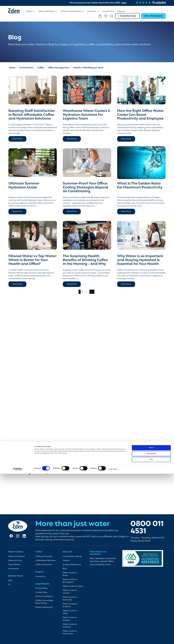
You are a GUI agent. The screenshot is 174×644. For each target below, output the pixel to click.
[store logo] (16, 11)
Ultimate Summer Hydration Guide (24, 184)
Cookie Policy (41, 592)
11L (9, 585)
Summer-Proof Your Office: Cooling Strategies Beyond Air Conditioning (85, 186)
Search (112, 16)
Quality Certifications (72, 565)
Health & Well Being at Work (88, 66)
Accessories (13, 569)
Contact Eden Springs (72, 557)
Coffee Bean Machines (45, 561)
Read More (17, 138)
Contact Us (40, 577)
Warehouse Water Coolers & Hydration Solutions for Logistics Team (87, 113)
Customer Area (128, 16)
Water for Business (17, 557)
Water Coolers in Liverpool (70, 626)
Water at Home (15, 561)
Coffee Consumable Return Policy (44, 602)
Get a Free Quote (153, 16)
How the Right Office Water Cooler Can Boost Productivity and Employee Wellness (140, 115)
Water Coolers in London (70, 592)
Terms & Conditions (44, 596)
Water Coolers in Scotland (70, 605)
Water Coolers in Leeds (73, 586)
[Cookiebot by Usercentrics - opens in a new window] (18, 447)
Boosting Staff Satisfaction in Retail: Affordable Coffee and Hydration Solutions (32, 113)
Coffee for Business (44, 557)
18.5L (10, 581)
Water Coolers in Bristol (70, 574)
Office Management (59, 66)
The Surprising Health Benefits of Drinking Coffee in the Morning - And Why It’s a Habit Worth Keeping (85, 261)
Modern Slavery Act (44, 607)
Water (12, 66)
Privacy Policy (41, 588)
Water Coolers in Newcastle (70, 599)
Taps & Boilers (14, 565)
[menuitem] (30, 12)
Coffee (41, 66)
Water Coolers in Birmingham (70, 581)
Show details (113, 447)
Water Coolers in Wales (70, 612)
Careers (66, 561)
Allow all (151, 425)
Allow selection (151, 431)
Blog (65, 569)
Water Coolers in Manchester (70, 632)
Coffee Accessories (44, 565)
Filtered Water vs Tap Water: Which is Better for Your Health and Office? (33, 259)
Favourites (106, 16)
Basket (100, 16)
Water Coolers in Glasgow (70, 619)
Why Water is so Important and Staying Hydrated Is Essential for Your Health (140, 259)
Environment (26, 66)
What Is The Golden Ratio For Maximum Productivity (140, 184)
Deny (151, 437)
